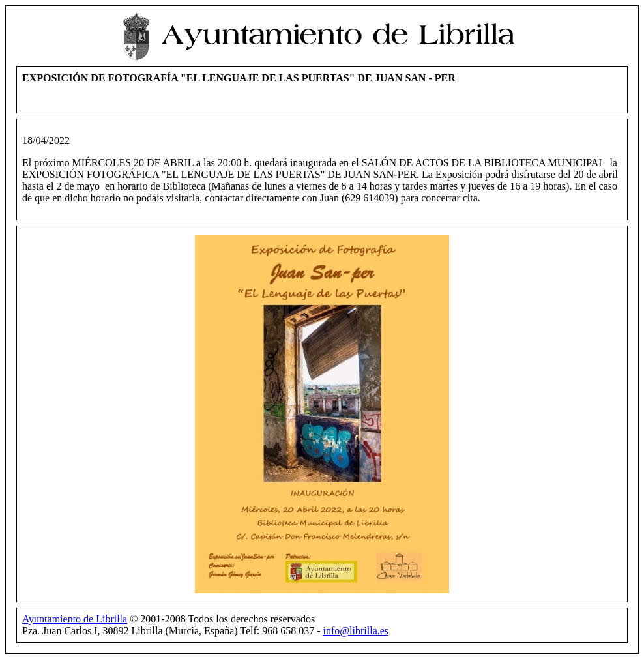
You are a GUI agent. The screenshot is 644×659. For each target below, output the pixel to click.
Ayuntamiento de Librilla (75, 619)
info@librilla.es (356, 631)
